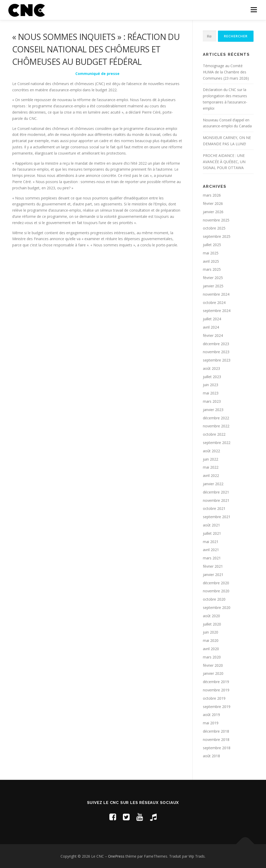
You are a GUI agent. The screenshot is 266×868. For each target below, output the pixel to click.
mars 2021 (212, 558)
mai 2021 (211, 542)
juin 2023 (211, 385)
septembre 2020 (217, 607)
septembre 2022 (217, 443)
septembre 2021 (217, 517)
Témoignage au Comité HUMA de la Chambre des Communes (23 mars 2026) (226, 72)
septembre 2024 (217, 311)
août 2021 (211, 525)
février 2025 (213, 278)
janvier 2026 (213, 212)
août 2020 (211, 616)
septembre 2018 (217, 748)
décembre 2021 (216, 492)
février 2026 (213, 203)
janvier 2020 (213, 673)
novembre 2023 (216, 352)
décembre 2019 (216, 682)
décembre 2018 (216, 731)
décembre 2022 (216, 418)
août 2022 (211, 451)
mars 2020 (212, 657)
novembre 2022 (216, 426)
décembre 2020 (216, 583)
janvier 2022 (213, 484)
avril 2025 (211, 261)
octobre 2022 (214, 434)
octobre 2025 (214, 228)
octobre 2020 (214, 599)
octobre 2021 (214, 508)
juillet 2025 (212, 245)
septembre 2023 (217, 360)
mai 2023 (211, 393)
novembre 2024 (216, 294)
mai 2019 (211, 723)
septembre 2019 (217, 707)
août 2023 (211, 368)
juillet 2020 (212, 624)
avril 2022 (211, 475)
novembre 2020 (216, 591)
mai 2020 (211, 640)
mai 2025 (211, 253)
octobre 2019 (214, 698)
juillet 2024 (212, 319)
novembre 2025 (216, 220)
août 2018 (211, 756)
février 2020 (213, 665)
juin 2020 (211, 632)
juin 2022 (211, 459)
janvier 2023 (213, 410)
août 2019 (211, 715)
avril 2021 (211, 550)
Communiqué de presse (97, 74)
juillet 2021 (212, 533)
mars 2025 (212, 269)
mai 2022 (211, 467)
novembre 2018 (216, 739)
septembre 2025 (217, 236)
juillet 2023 (212, 377)
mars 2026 (212, 195)
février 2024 (213, 335)
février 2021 (213, 566)
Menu (254, 10)
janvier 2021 (213, 575)
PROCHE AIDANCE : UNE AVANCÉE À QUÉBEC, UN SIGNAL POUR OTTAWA (224, 162)
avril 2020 (211, 649)
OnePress (116, 856)
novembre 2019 (216, 690)
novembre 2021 (216, 500)
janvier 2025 (213, 286)
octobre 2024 (214, 303)
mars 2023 (212, 401)
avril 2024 (211, 327)
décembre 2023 (216, 344)
